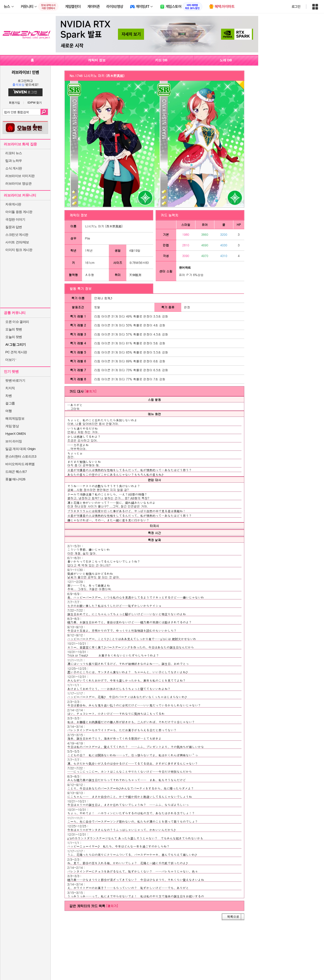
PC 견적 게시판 (16, 352)
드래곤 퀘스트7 (16, 472)
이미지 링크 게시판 (19, 250)
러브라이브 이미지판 (20, 176)
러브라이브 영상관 (18, 183)
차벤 (8, 396)
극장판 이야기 (15, 219)
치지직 (10, 388)
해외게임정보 (15, 418)
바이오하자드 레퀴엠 (20, 464)
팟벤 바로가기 (15, 380)
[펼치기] (90, 391)
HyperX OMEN (15, 434)
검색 (44, 112)
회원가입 (14, 103)
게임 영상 (12, 426)
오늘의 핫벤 (14, 329)
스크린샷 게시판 (17, 235)
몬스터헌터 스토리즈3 (21, 456)
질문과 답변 (14, 227)
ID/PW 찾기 (35, 103)
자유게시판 (13, 204)
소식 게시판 (14, 168)
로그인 (296, 7)
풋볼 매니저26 (15, 479)
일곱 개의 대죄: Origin (20, 449)
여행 (8, 411)
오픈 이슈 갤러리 (17, 322)
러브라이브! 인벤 (25, 72)
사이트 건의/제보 (17, 242)
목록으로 (233, 917)
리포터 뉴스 (14, 153)
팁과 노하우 (14, 161)
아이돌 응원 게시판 (19, 212)
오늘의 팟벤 (14, 337)
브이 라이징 (14, 441)
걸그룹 (10, 403)
